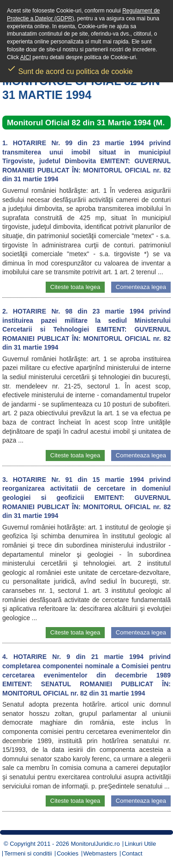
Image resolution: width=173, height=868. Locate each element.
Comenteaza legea (141, 287)
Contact (132, 853)
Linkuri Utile (140, 844)
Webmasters (100, 853)
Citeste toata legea (75, 287)
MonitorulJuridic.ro (95, 844)
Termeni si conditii (28, 853)
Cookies (68, 853)
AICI (26, 57)
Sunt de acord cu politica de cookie (70, 68)
